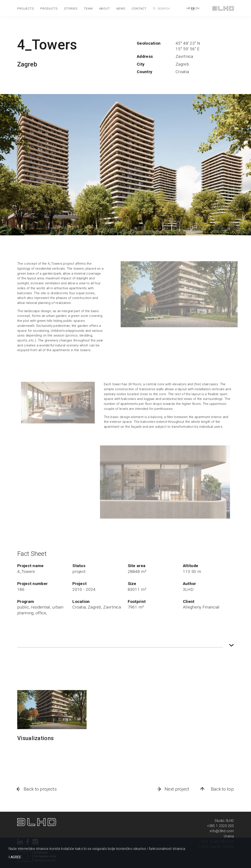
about (104, 8)
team (88, 8)
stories (71, 8)
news (121, 8)
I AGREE (15, 857)
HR (189, 8)
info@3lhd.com (222, 831)
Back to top (222, 789)
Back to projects (40, 789)
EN (193, 8)
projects (26, 8)
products (49, 8)
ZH (197, 8)
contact (139, 8)
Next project (177, 789)
